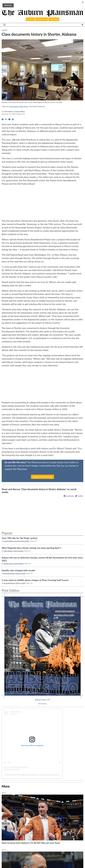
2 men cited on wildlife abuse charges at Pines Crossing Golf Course (35, 580)
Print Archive (42, 704)
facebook (69, 496)
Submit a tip (41, 19)
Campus (5, 30)
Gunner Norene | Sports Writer (14, 564)
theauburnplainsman (30, 775)
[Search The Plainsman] (82, 25)
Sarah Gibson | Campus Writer (14, 111)
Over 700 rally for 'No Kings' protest (20, 538)
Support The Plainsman (43, 477)
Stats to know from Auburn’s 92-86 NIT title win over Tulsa (31, 843)
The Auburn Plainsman (13, 775)
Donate (30, 19)
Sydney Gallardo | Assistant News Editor (17, 541)
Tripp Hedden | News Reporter (14, 551)
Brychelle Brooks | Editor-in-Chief (14, 573)
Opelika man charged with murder (18, 570)
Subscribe (54, 19)
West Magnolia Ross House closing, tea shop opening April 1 (31, 548)
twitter (79, 496)
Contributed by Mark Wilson (19, 106)
